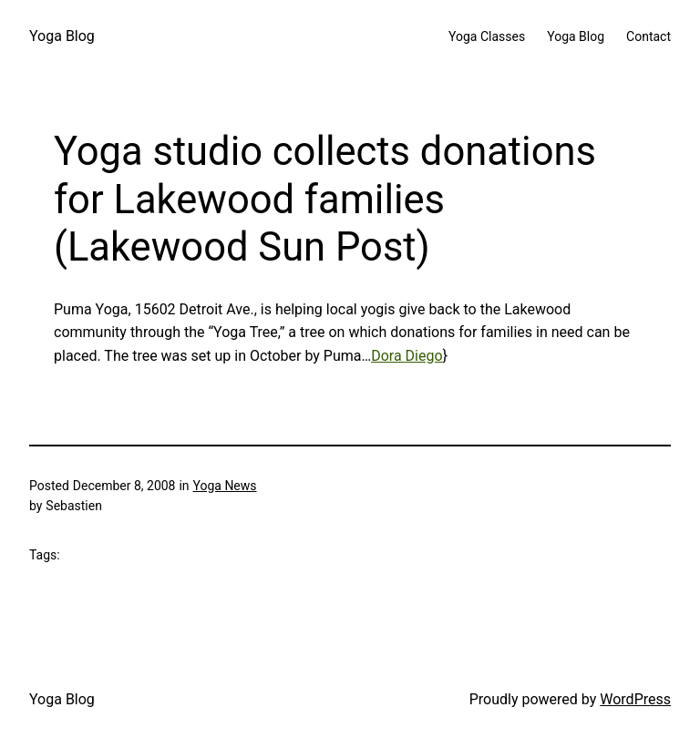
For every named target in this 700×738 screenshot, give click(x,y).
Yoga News (224, 486)
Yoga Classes (487, 36)
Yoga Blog (62, 36)
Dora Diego (407, 356)
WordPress (635, 699)
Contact (649, 36)
